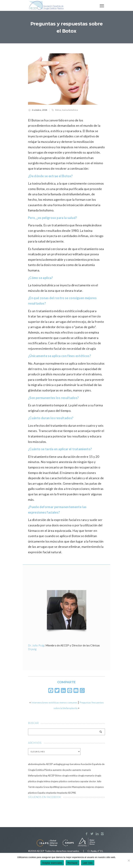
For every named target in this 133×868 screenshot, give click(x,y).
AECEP (49, 764)
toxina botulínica (70, 110)
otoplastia (51, 793)
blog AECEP (49, 776)
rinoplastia (62, 793)
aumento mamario (82, 770)
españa (39, 787)
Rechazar (72, 863)
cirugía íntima (43, 781)
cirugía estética (70, 776)
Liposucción (65, 787)
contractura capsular (78, 781)
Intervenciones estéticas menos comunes (54, 702)
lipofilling (54, 787)
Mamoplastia (79, 787)
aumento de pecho (62, 770)
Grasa (46, 787)
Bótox (58, 110)
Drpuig (32, 649)
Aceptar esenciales (52, 863)
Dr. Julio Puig (36, 645)
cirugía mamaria (86, 776)
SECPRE (72, 793)
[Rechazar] (129, 860)
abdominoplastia (37, 764)
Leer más (88, 863)
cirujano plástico (59, 781)
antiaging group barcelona (67, 764)
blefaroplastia (35, 776)
